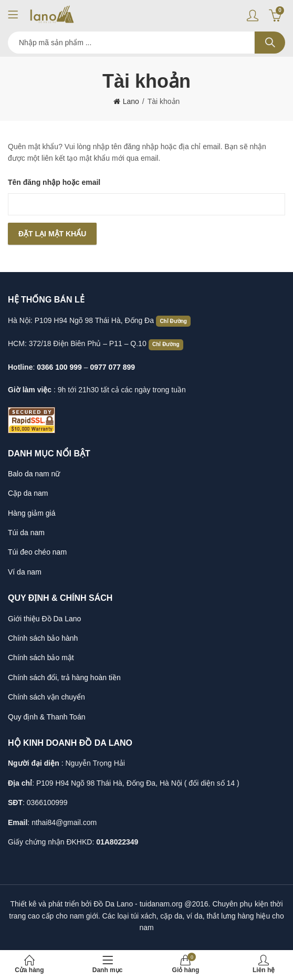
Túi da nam (26, 533)
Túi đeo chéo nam (37, 552)
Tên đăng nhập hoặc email (54, 182)
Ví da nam (25, 572)
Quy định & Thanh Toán (46, 717)
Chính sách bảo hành (43, 638)
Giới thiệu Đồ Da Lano (44, 619)
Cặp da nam (28, 493)
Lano (131, 101)
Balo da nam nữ (34, 474)
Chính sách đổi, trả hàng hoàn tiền (64, 677)
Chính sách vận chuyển (46, 697)
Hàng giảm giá (32, 513)
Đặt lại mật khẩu (52, 234)
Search (270, 43)
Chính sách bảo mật (41, 658)
